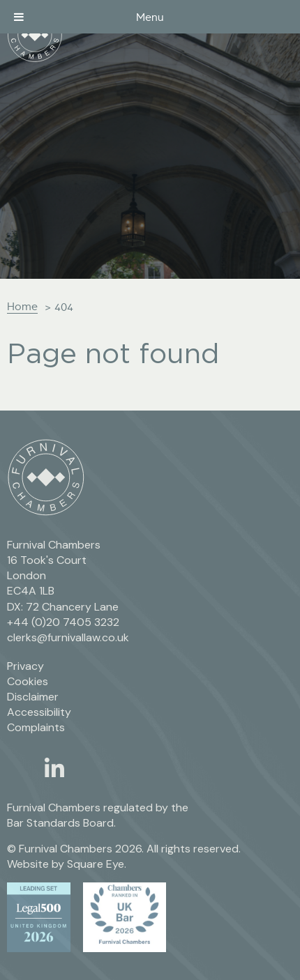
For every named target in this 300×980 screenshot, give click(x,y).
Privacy (25, 666)
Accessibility (39, 712)
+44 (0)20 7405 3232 (63, 622)
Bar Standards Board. (61, 823)
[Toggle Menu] (19, 17)
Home (22, 306)
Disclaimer (33, 697)
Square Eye (96, 864)
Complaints (36, 727)
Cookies (28, 681)
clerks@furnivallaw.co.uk (68, 637)
